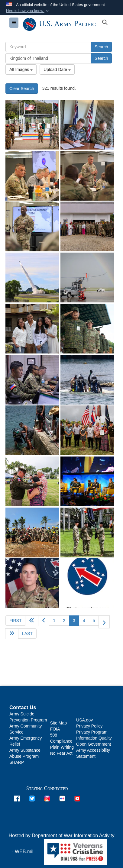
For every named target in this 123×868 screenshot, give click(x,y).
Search (101, 47)
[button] (28, 11)
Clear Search (22, 89)
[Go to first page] (15, 621)
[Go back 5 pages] (32, 621)
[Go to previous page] (44, 621)
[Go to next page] (104, 622)
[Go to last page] (27, 634)
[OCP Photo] (32, 583)
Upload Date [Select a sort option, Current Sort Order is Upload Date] (57, 69)
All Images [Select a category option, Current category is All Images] (21, 69)
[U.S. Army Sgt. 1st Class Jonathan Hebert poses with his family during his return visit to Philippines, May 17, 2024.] (32, 329)
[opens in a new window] (17, 798)
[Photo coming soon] (87, 583)
